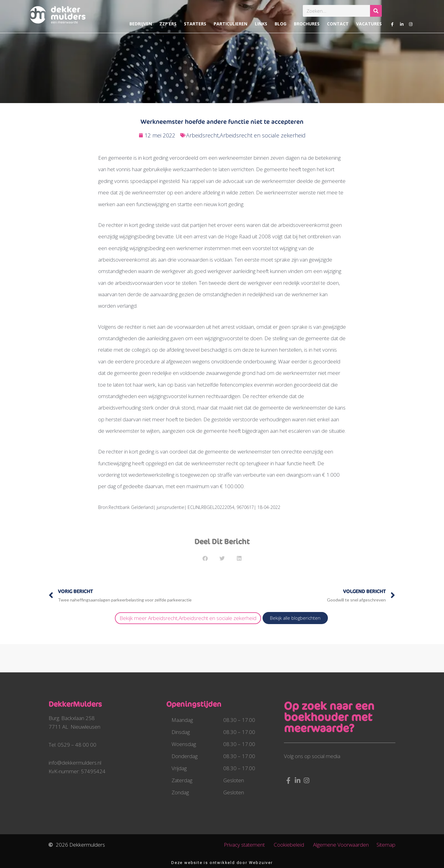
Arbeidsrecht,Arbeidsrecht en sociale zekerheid (246, 135)
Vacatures (369, 24)
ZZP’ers (168, 24)
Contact (338, 24)
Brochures (307, 24)
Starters (195, 24)
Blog (281, 24)
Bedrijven (141, 24)
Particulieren (231, 24)
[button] (205, 558)
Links (261, 24)
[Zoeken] (376, 11)
